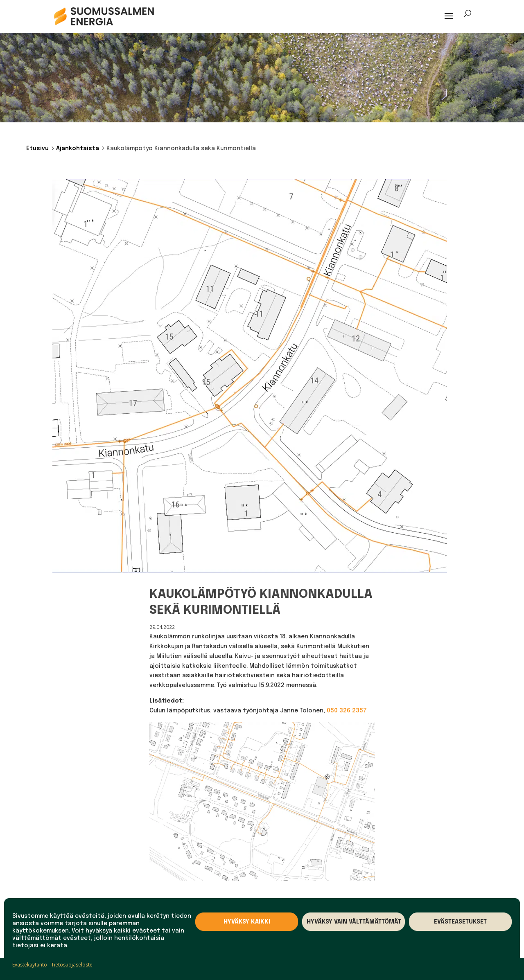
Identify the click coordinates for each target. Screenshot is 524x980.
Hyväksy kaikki (247, 922)
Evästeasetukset (460, 922)
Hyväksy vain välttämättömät (354, 922)
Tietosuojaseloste (72, 965)
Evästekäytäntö (30, 965)
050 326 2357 (347, 711)
